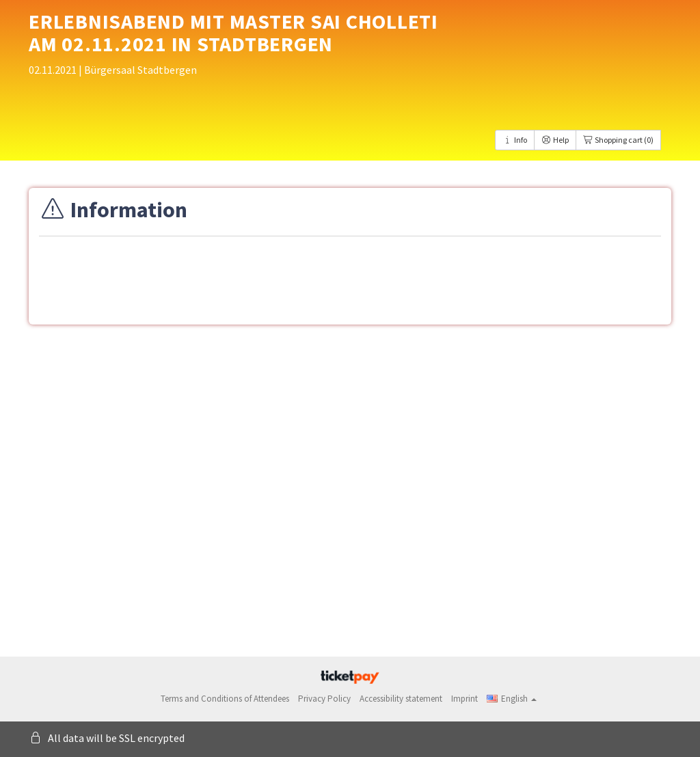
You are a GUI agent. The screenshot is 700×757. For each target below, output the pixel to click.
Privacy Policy (324, 699)
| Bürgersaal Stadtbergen (138, 70)
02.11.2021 (54, 70)
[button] (512, 699)
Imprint (465, 699)
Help (555, 140)
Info (515, 140)
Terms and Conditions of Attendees (225, 699)
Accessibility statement (401, 699)
